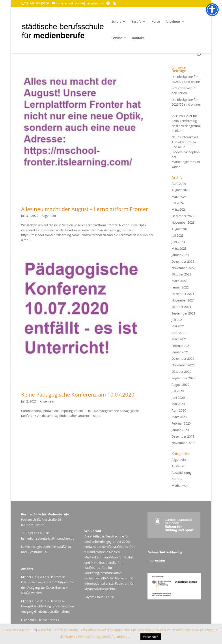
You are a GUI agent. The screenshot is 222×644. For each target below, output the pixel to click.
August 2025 (180, 190)
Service (117, 38)
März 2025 (179, 197)
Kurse (156, 22)
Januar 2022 (180, 287)
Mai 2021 (178, 326)
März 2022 (179, 281)
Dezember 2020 (183, 359)
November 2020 (183, 365)
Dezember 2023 (183, 216)
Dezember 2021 (183, 294)
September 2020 (183, 378)
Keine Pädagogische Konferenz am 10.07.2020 (78, 394)
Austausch (179, 466)
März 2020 (179, 417)
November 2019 (183, 443)
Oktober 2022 (181, 274)
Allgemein (49, 216)
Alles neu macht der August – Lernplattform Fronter (85, 209)
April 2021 (179, 333)
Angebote (173, 22)
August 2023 (180, 229)
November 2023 (183, 222)
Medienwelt (180, 486)
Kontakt (138, 38)
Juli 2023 (178, 235)
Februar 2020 (181, 423)
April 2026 (179, 184)
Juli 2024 (178, 203)
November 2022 (183, 268)
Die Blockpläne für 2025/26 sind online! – (186, 105)
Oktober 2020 (181, 372)
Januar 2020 (180, 430)
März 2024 (179, 209)
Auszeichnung (182, 473)
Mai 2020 (178, 404)
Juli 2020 (178, 391)
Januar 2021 (180, 352)
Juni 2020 (178, 398)
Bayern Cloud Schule (99, 597)
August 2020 (180, 385)
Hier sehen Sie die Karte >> (40, 620)
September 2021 (183, 313)
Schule (116, 22)
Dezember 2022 (183, 261)
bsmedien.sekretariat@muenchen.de (48, 538)
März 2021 (179, 339)
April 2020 (179, 410)
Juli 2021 (178, 320)
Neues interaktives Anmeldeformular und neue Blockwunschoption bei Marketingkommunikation (186, 152)
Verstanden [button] (151, 637)
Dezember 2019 (183, 436)
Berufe (136, 22)
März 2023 (179, 248)
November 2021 (183, 300)
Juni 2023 (178, 242)
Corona (177, 479)
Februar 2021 (181, 346)
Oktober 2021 (181, 307)
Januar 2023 (180, 255)
